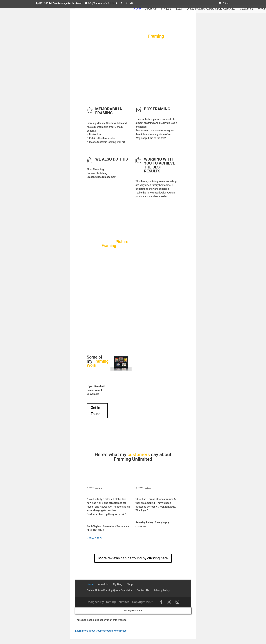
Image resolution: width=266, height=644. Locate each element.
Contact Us (247, 9)
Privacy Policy (162, 590)
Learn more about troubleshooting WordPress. (101, 631)
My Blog (166, 9)
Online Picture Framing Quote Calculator (211, 9)
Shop (179, 9)
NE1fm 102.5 (94, 538)
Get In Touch (96, 411)
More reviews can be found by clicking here (133, 558)
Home (137, 9)
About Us (151, 9)
